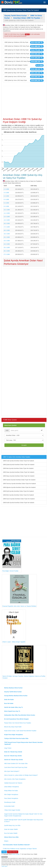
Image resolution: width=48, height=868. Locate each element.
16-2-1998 (7, 223)
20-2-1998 (7, 237)
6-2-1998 (6, 203)
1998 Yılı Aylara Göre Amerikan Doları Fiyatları (17, 457)
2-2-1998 (6, 189)
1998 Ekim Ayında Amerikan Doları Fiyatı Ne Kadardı (18, 495)
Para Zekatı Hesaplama (11, 798)
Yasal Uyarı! (4, 866)
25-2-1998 (7, 247)
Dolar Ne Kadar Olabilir (11, 829)
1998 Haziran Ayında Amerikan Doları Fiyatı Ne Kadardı (19, 480)
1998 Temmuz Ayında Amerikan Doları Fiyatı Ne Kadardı (19, 484)
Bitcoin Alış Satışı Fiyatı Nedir (13, 727)
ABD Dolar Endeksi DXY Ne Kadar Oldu (16, 763)
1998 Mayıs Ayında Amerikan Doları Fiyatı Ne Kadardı (19, 476)
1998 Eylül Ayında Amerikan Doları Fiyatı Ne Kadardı (18, 491)
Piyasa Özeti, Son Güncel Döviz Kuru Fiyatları (18, 723)
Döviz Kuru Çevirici (10, 425)
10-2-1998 (7, 210)
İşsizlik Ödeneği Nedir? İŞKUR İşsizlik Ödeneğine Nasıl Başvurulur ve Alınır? (24, 821)
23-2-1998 (7, 241)
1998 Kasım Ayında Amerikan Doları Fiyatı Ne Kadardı (19, 499)
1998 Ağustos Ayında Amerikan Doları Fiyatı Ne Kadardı (19, 487)
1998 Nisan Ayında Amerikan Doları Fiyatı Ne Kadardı (19, 472)
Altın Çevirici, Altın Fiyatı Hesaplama (15, 779)
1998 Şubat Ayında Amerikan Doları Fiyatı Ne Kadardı (19, 465)
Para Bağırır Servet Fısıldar (12, 556)
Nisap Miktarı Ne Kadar (11, 791)
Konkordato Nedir (9, 806)
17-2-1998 (7, 227)
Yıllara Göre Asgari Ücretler (12, 810)
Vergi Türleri (8, 748)
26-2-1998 (7, 251)
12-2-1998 (7, 217)
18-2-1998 (7, 230)
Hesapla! (24, 445)
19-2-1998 (7, 234)
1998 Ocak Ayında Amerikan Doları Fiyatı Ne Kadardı (18, 461)
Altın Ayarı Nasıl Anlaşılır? (12, 771)
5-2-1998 (6, 199)
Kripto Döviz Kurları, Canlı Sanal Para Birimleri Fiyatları (20, 731)
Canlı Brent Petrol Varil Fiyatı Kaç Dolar (16, 767)
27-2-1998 (7, 254)
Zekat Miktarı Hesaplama (12, 787)
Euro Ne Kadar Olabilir (11, 833)
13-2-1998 (7, 220)
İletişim (6, 841)
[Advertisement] (24, 101)
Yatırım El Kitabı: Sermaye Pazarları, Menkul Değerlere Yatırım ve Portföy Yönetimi (24, 662)
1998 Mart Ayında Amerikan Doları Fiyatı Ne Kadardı (18, 468)
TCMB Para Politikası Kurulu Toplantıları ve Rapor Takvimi (20, 849)
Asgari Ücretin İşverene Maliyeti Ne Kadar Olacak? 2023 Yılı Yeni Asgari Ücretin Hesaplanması (23, 815)
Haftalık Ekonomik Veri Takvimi (13, 783)
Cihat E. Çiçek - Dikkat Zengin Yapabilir (14, 626)
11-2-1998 (7, 213)
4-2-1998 (6, 196)
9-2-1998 (6, 206)
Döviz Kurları (16, 854)
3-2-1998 (6, 193)
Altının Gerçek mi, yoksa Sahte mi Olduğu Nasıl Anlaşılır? (21, 775)
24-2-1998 (7, 244)
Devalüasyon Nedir (10, 802)
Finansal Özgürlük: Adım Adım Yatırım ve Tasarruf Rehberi (19, 591)
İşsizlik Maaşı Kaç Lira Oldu (12, 825)
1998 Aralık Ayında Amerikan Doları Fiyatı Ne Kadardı (19, 503)
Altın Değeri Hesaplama (11, 794)
